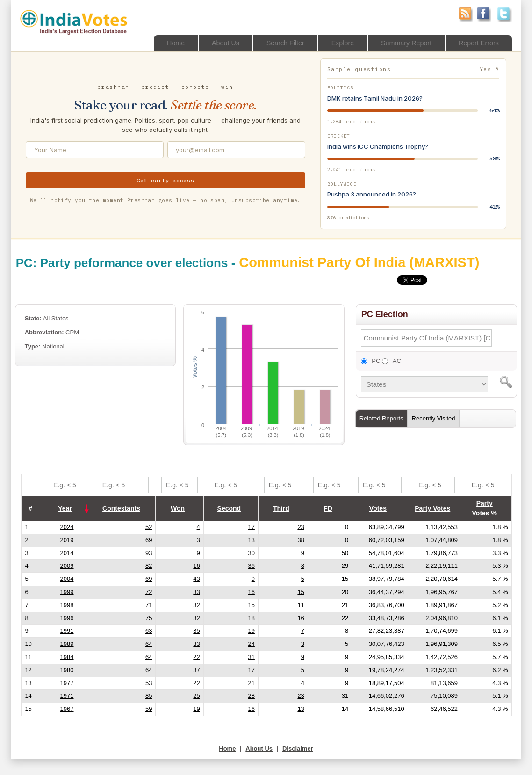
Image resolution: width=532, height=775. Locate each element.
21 (251, 683)
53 (149, 683)
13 (251, 540)
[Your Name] (95, 150)
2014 (67, 553)
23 (301, 527)
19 (251, 631)
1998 (67, 605)
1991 (67, 631)
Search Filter (277, 43)
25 (196, 696)
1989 (67, 644)
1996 (67, 618)
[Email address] (236, 150)
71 (149, 605)
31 (251, 657)
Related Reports (381, 418)
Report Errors (477, 43)
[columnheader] (67, 509)
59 (149, 709)
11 (301, 605)
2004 (67, 579)
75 (149, 618)
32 (196, 605)
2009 (67, 566)
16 (196, 566)
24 (251, 644)
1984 (67, 657)
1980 (67, 670)
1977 (67, 683)
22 (196, 657)
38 (301, 540)
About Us (215, 43)
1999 (67, 592)
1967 (67, 709)
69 (149, 540)
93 (149, 553)
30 (251, 553)
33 (196, 592)
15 (301, 592)
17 (251, 527)
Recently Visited (434, 418)
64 (149, 644)
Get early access (165, 180)
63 (149, 631)
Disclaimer (298, 749)
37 (196, 670)
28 (251, 696)
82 (149, 566)
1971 (67, 696)
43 (196, 579)
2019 (67, 540)
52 (149, 527)
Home (164, 43)
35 (196, 631)
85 (149, 696)
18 (251, 618)
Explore (336, 43)
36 (251, 566)
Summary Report (402, 43)
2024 (67, 527)
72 (149, 592)
